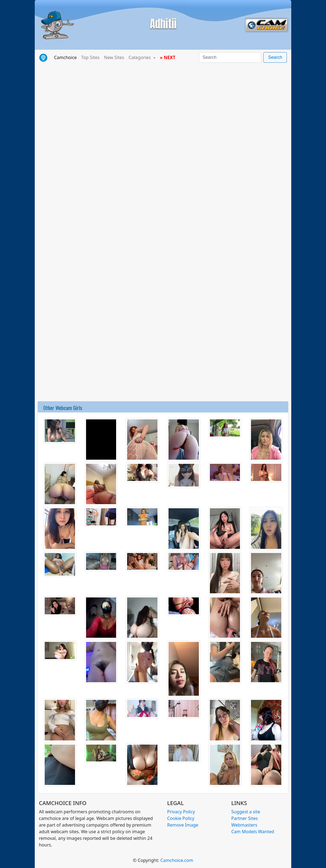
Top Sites (90, 57)
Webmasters (244, 825)
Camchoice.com (177, 860)
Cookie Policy (181, 818)
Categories (140, 57)
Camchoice (66, 57)
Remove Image (183, 825)
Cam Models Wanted (253, 832)
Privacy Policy (181, 812)
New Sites (114, 57)
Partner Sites (245, 818)
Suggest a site (246, 812)
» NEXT (168, 57)
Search (275, 57)
